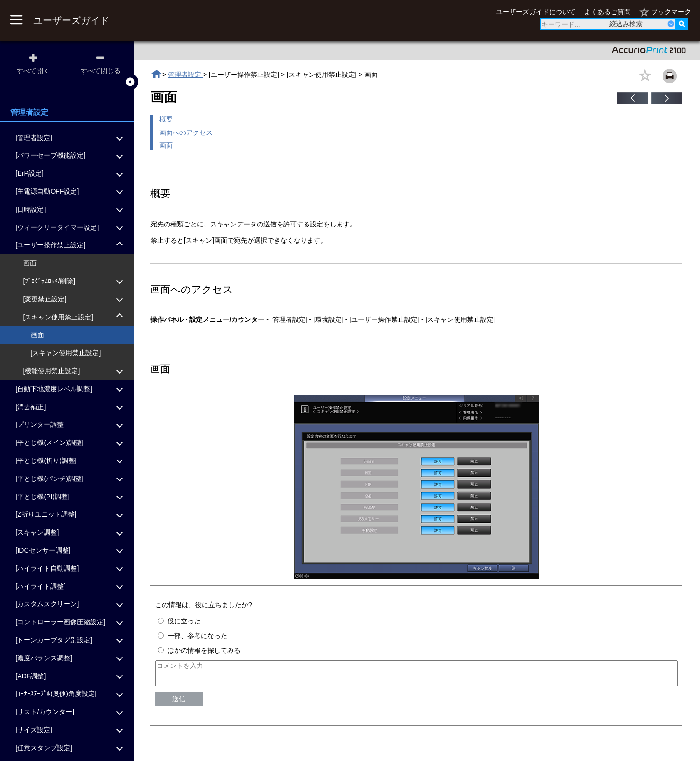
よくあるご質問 (607, 12)
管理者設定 (186, 75)
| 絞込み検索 (625, 24)
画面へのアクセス (186, 132)
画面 (166, 145)
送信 (179, 703)
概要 (166, 119)
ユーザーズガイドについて (536, 12)
